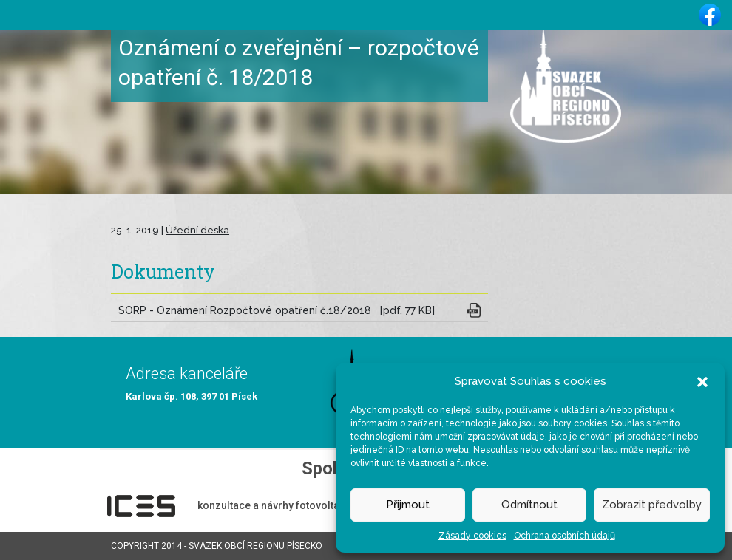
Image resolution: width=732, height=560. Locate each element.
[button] (702, 381)
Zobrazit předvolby (652, 505)
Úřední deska (197, 230)
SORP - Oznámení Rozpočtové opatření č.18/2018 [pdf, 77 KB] (277, 310)
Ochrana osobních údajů (565, 536)
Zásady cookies (472, 536)
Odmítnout (529, 505)
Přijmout (408, 505)
